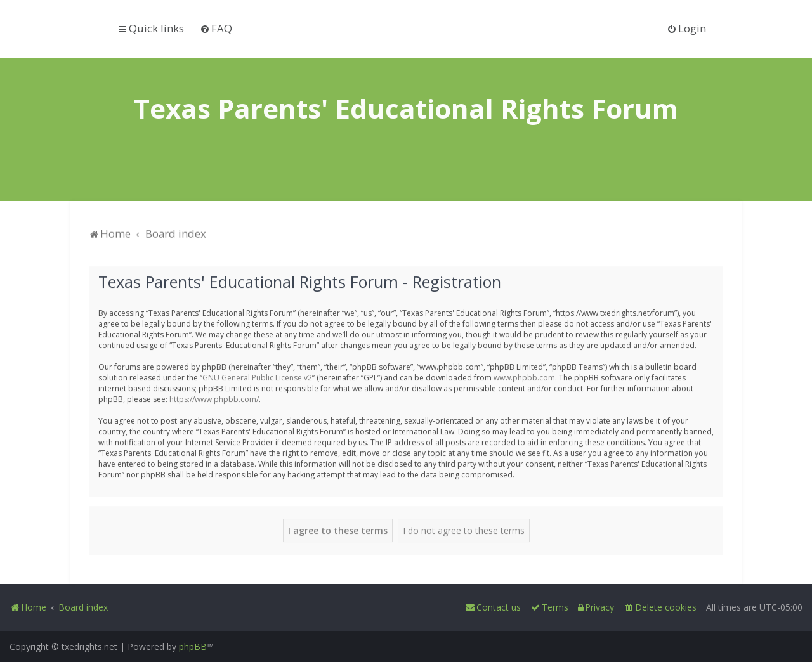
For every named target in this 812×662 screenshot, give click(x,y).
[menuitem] (216, 28)
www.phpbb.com (524, 376)
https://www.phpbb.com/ (214, 398)
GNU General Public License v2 (257, 376)
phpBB (193, 646)
